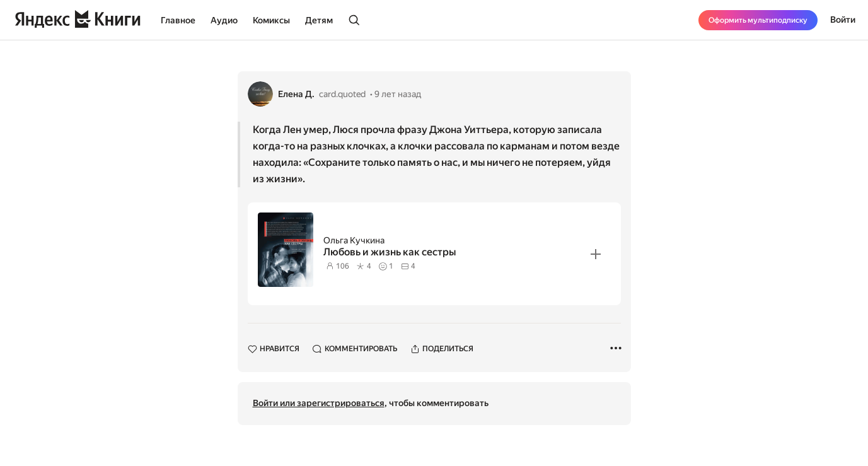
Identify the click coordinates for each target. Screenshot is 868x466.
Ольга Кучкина (354, 240)
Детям (319, 20)
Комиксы (271, 20)
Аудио (224, 20)
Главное (178, 20)
